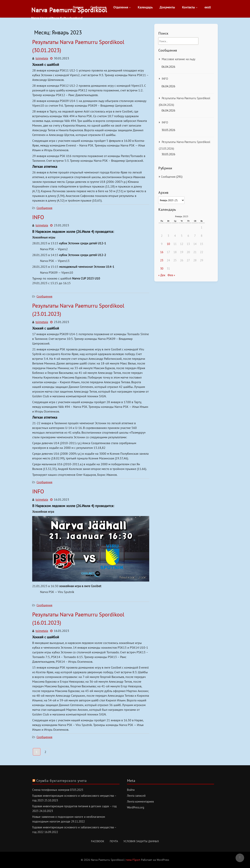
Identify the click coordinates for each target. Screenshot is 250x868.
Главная (78, 7)
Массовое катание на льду (179, 59)
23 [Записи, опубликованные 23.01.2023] (162, 260)
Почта (114, 841)
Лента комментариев (140, 801)
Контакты (188, 7)
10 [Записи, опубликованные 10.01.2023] (168, 244)
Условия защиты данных (141, 841)
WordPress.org (136, 807)
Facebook (98, 841)
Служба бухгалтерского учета (62, 781)
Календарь (145, 7)
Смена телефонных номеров (51, 790)
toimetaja (42, 58)
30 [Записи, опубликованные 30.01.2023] (162, 268)
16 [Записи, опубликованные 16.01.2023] (162, 252)
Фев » (171, 275)
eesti (208, 7)
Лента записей (136, 796)
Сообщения (98, 7)
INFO (38, 217)
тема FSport (133, 860)
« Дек (162, 275)
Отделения (121, 7)
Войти (131, 790)
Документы (167, 7)
